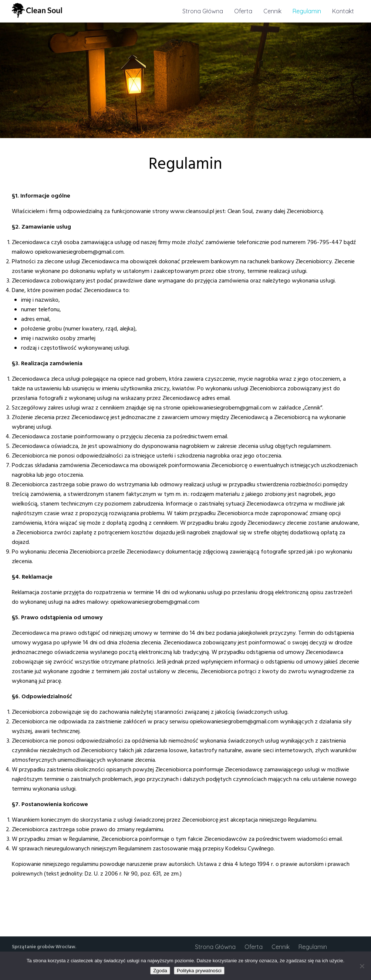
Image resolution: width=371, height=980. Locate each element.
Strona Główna (203, 11)
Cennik (272, 11)
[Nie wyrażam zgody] (362, 966)
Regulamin (307, 11)
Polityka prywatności (199, 971)
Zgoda (160, 971)
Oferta (243, 11)
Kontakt (343, 11)
